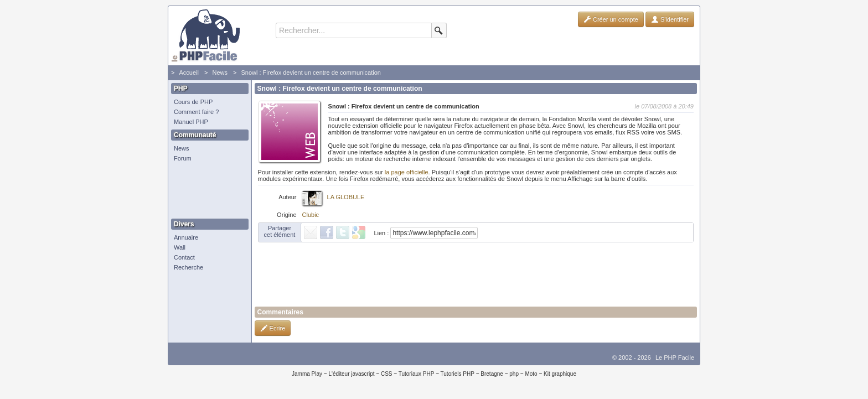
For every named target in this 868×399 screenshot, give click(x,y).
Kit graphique (560, 374)
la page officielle (407, 172)
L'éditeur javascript (351, 374)
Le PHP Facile (675, 357)
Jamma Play (307, 374)
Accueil (188, 72)
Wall (180, 247)
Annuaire (186, 237)
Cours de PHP (193, 102)
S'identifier (670, 19)
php (514, 374)
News (220, 72)
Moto (531, 374)
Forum (183, 158)
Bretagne (492, 374)
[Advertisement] (207, 191)
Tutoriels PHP (458, 374)
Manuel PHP (191, 122)
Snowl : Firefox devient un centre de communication (311, 72)
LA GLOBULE (346, 197)
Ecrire (273, 328)
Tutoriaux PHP (417, 374)
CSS (387, 374)
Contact (184, 257)
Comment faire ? (196, 112)
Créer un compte (611, 19)
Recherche (188, 267)
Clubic (311, 215)
